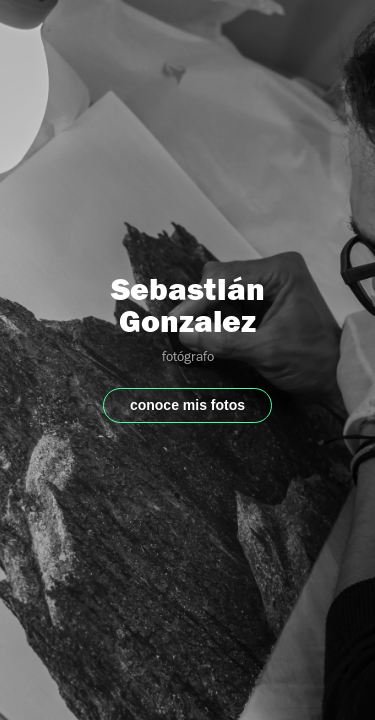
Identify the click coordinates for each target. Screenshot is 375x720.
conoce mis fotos (187, 405)
